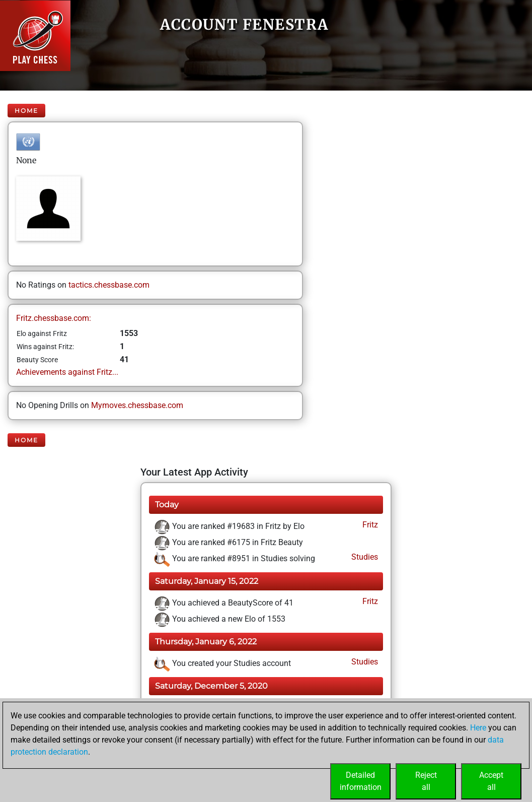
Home (26, 111)
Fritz (369, 525)
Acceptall (491, 781)
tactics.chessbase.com (109, 285)
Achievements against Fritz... (67, 372)
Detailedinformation (361, 781)
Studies (364, 557)
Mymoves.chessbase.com (137, 405)
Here (478, 728)
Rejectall (426, 781)
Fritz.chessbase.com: (54, 318)
